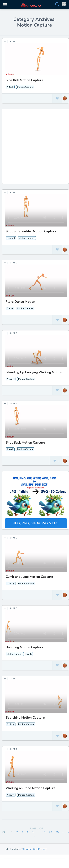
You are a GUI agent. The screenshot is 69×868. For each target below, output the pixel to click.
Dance (10, 308)
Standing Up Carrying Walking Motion (34, 372)
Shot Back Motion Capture (25, 443)
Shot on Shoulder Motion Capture (31, 231)
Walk (29, 654)
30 (57, 832)
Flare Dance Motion (20, 302)
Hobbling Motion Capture (24, 647)
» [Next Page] (68, 832)
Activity (11, 379)
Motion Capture (25, 87)
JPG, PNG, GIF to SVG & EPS (36, 523)
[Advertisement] (34, 148)
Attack (10, 87)
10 (44, 832)
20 (50, 832)
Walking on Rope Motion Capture (31, 788)
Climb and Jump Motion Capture (29, 577)
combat (11, 238)
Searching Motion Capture (25, 718)
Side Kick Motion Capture (24, 80)
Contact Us (30, 849)
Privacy (42, 849)
